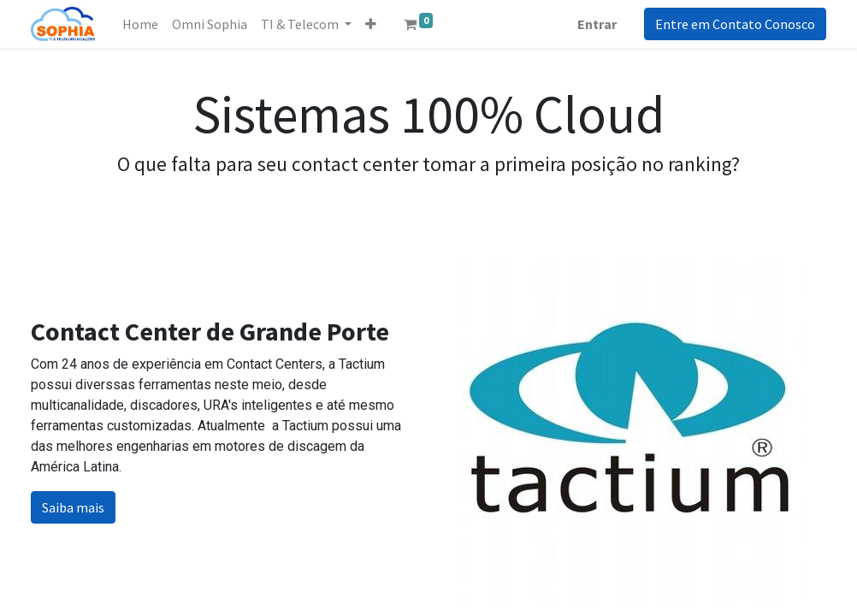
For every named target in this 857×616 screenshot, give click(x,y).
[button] (371, 24)
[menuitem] (140, 24)
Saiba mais (73, 507)
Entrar (597, 24)
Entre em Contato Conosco (735, 24)
